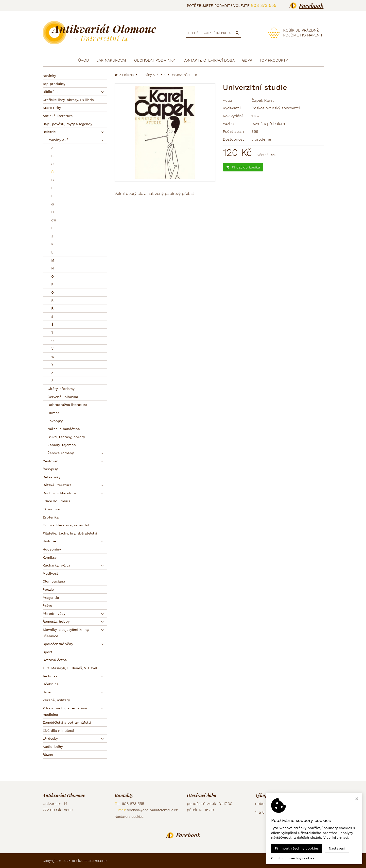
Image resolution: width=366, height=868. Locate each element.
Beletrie (49, 132)
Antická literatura (58, 116)
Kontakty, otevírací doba (209, 60)
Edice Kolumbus (56, 501)
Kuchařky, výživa (56, 565)
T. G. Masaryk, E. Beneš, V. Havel (70, 668)
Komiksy (50, 557)
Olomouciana (54, 581)
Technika (50, 676)
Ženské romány (61, 453)
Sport (47, 652)
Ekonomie (51, 509)
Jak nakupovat (112, 60)
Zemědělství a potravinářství (67, 722)
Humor (53, 413)
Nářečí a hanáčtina (64, 429)
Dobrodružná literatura (67, 405)
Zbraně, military (56, 700)
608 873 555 (264, 5)
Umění (48, 692)
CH (54, 220)
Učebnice (51, 684)
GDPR (247, 60)
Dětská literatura (57, 485)
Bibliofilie (51, 92)
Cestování (51, 461)
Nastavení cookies (129, 817)
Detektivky (52, 477)
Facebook (311, 6)
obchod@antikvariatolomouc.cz (152, 810)
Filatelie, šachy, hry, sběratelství (70, 533)
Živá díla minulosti (58, 731)
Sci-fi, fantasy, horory (66, 437)
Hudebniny (52, 549)
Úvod (84, 60)
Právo (47, 605)
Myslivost (50, 573)
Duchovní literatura (59, 493)
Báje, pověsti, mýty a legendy (67, 124)
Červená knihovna (63, 397)
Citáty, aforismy (61, 389)
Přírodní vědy (54, 614)
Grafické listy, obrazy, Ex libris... (70, 100)
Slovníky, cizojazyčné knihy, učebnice (66, 633)
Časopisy (50, 469)
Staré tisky (52, 108)
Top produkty (54, 84)
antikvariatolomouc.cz (90, 861)
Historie (49, 541)
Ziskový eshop (301, 861)
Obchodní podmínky (155, 60)
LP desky (50, 738)
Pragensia (51, 598)
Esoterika (51, 517)
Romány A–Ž (58, 140)
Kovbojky (55, 421)
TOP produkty (274, 60)
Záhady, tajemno (62, 445)
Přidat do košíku (243, 167)
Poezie (48, 589)
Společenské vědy (58, 644)
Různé (48, 754)
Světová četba (55, 660)
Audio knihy (53, 747)
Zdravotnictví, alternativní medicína (65, 711)
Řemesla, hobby (56, 621)
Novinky (49, 76)
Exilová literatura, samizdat (66, 525)
